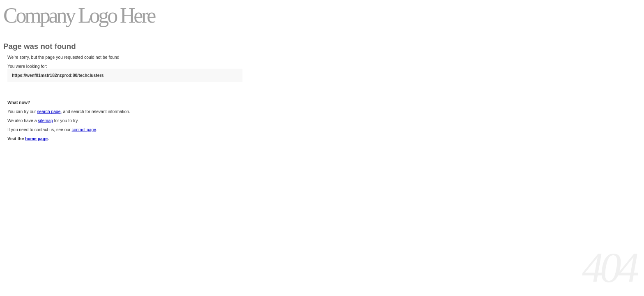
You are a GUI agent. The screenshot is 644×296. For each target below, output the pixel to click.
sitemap (45, 121)
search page (49, 112)
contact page (84, 130)
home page (36, 139)
